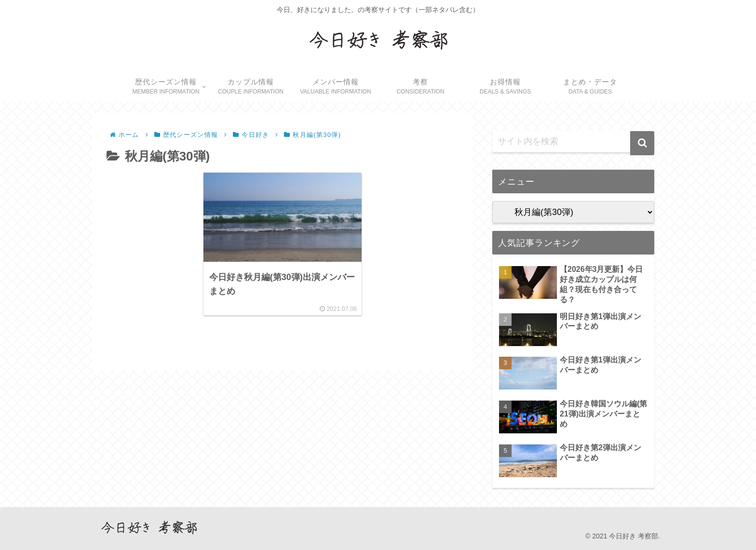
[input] (573, 142)
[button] (642, 143)
